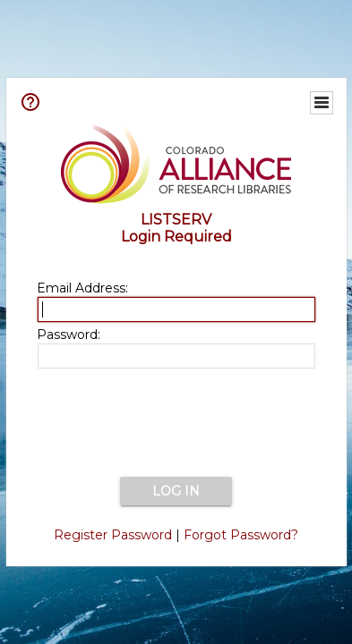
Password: (69, 335)
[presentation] (176, 424)
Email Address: (82, 288)
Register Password (113, 535)
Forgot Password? (241, 535)
